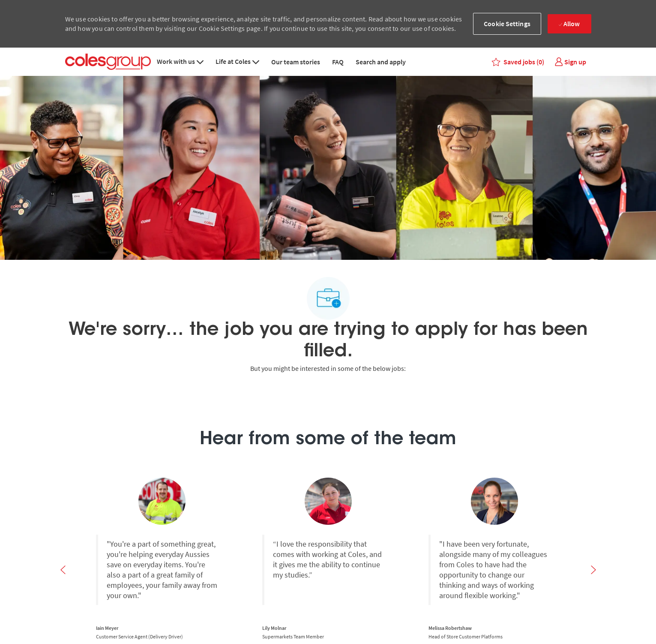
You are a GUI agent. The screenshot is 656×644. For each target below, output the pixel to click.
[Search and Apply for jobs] (328, 611)
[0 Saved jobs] (518, 62)
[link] (570, 62)
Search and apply (381, 62)
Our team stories (296, 62)
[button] (507, 24)
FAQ (338, 62)
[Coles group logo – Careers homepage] (108, 62)
